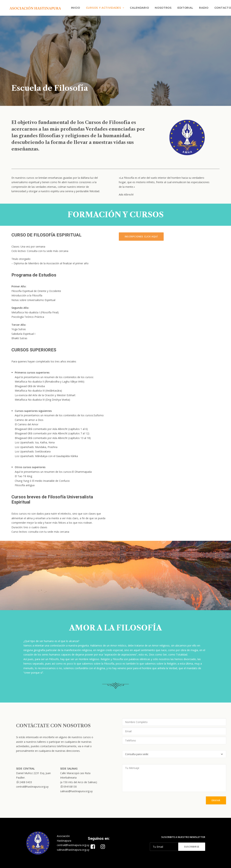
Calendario (140, 8)
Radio (204, 8)
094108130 (68, 787)
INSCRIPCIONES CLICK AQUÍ (141, 237)
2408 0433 (24, 782)
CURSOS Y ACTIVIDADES (105, 8)
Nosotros (163, 8)
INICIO (76, 8)
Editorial (186, 8)
